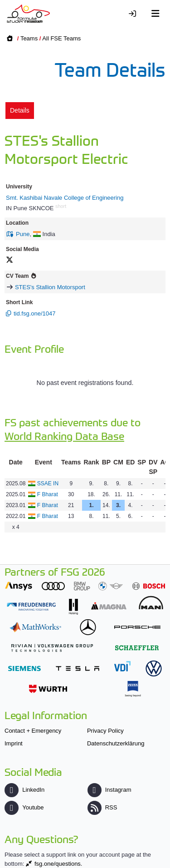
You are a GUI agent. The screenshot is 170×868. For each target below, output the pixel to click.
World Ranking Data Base (64, 436)
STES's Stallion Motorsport (50, 287)
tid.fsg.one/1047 (35, 313)
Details (20, 110)
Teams (29, 38)
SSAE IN (48, 483)
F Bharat (48, 494)
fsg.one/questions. (58, 864)
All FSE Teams (61, 38)
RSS (102, 807)
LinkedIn (24, 790)
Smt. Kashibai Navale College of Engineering (65, 198)
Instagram (109, 790)
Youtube (24, 807)
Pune (23, 234)
